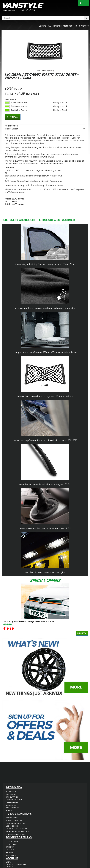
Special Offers (45, 581)
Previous (5, 610)
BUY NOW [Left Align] (13, 117)
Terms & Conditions (14, 821)
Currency (10, 847)
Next (85, 610)
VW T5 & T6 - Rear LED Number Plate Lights (45, 572)
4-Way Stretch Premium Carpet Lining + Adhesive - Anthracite (45, 308)
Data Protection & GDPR (16, 834)
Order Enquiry (12, 802)
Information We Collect (16, 823)
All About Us (11, 792)
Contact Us (11, 805)
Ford (77, 26)
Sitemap (9, 811)
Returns (9, 852)
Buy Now (82, 633)
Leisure (42, 26)
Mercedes (68, 26)
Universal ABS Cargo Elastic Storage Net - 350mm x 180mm (45, 396)
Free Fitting (11, 794)
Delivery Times (12, 844)
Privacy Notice (12, 818)
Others (85, 26)
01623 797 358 (28, 10)
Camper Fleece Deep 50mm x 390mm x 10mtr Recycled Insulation (45, 352)
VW (49, 26)
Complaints (11, 855)
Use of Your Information (16, 829)
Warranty (10, 850)
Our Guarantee (12, 797)
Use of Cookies (12, 826)
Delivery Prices (12, 842)
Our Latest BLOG (13, 808)
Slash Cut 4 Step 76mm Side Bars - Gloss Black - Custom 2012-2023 (45, 440)
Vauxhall (57, 26)
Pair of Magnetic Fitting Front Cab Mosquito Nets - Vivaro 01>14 (45, 264)
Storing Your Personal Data (18, 831)
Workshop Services (14, 800)
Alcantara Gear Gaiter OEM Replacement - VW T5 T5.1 (45, 528)
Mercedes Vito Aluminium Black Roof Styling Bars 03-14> (45, 484)
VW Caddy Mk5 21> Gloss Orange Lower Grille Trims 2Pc (29, 622)
